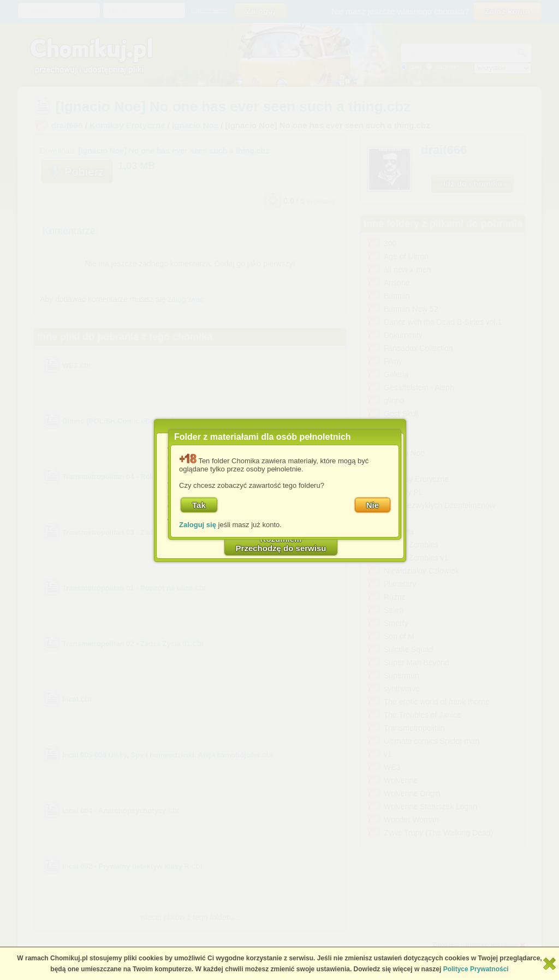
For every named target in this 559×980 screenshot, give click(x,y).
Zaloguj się (198, 525)
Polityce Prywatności (476, 969)
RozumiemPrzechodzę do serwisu (281, 543)
